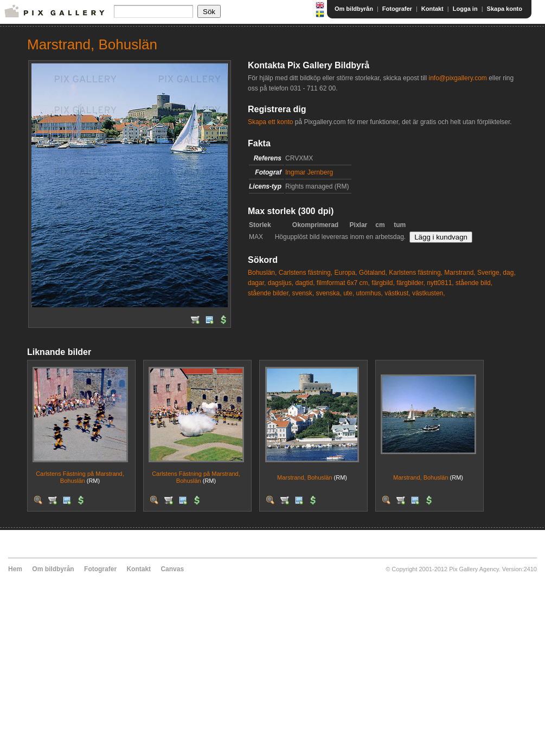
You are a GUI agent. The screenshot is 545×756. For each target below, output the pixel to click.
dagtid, (305, 283)
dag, (509, 273)
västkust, (397, 293)
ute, (349, 293)
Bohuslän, (262, 273)
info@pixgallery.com (457, 78)
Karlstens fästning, (416, 273)
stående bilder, (269, 293)
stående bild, (474, 283)
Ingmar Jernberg (309, 172)
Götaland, (373, 273)
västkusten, (429, 293)
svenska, (328, 293)
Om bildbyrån (354, 9)
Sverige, (489, 273)
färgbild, (383, 283)
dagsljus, (281, 283)
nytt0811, (440, 283)
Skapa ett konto (270, 122)
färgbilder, (411, 283)
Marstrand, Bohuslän (305, 477)
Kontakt (432, 9)
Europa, (345, 273)
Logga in (465, 9)
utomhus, (370, 293)
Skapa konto (505, 9)
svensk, (303, 293)
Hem (15, 569)
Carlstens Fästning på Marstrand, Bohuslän (80, 477)
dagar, (257, 283)
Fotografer (397, 9)
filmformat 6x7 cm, (343, 283)
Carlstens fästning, (306, 273)
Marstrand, (460, 273)
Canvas (172, 569)
